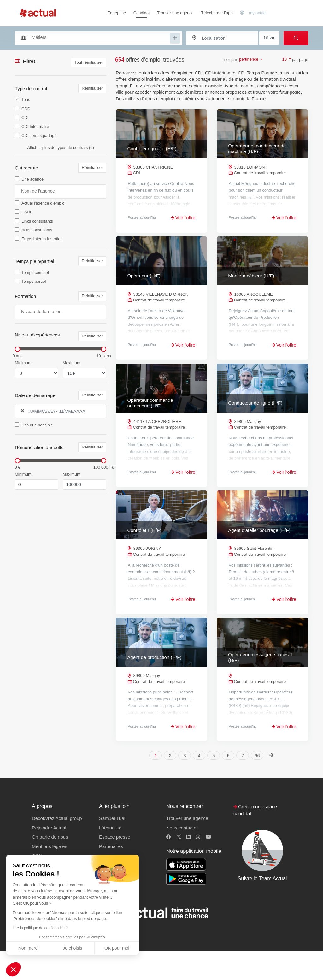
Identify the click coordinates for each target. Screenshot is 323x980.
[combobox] (95, 37)
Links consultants (37, 221)
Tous (26, 100)
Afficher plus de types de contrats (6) (60, 148)
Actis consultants (37, 230)
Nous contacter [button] (182, 856)
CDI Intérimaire (35, 126)
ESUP (27, 212)
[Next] (271, 784)
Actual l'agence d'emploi (43, 203)
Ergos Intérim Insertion (42, 239)
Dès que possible (37, 425)
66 (257, 784)
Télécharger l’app (217, 13)
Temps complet (35, 273)
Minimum (23, 363)
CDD (26, 109)
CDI (25, 118)
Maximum (72, 363)
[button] (13, 969)
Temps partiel (34, 281)
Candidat (142, 13)
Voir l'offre (183, 218)
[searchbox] (100, 37)
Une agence (32, 179)
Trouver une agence (175, 13)
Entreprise (117, 13)
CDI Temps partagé (39, 136)
